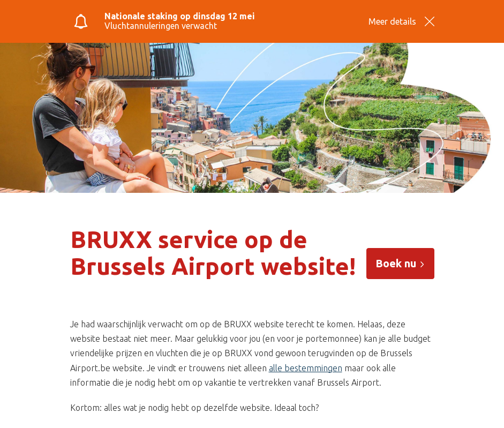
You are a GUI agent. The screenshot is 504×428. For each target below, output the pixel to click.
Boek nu (400, 263)
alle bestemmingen (306, 368)
